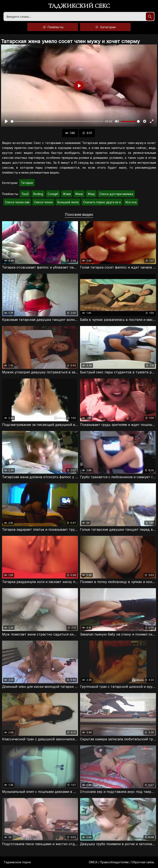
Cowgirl (53, 194)
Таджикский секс (79, 6)
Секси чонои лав (17, 202)
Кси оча (131, 202)
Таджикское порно (17, 862)
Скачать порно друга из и (102, 202)
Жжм (67, 194)
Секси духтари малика (116, 194)
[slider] (57, 121)
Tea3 (25, 194)
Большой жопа (68, 202)
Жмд (91, 194)
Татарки (27, 183)
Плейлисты (53, 27)
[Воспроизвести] (6, 121)
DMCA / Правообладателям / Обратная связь (122, 862)
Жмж (79, 194)
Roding (38, 194)
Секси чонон (43, 202)
